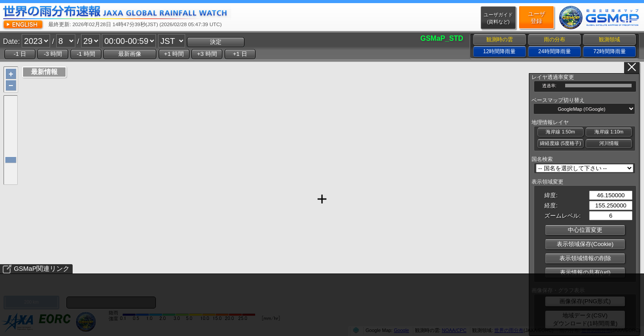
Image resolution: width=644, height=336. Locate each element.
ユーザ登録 (537, 18)
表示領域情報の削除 (585, 258)
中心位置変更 (585, 230)
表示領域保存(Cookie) (585, 244)
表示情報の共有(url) (585, 272)
